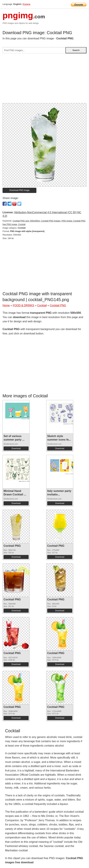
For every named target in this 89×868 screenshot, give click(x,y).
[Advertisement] (44, 80)
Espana (27, 4)
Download (16, 448)
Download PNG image (20, 190)
